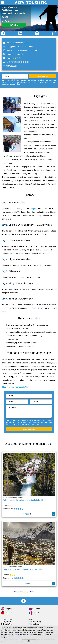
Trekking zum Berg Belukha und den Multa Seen (22, 569)
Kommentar (29, 412)
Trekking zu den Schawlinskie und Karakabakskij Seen (25, 500)
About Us (33, 619)
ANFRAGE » (14, 25)
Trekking (14, 66)
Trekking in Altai (7, 624)
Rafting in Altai (6, 622)
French (34, 613)
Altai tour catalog (35, 622)
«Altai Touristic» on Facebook (23, 592)
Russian (35, 609)
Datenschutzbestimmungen (24, 80)
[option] (29, 18)
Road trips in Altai (7, 619)
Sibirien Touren (35, 624)
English (6, 609)
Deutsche (7, 613)
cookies (16, 635)
